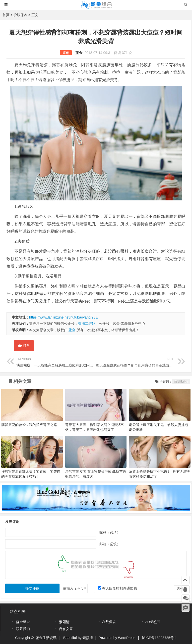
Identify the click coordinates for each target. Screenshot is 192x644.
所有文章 (66, 629)
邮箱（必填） (110, 544)
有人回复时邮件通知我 (120, 588)
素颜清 (64, 622)
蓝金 (79, 53)
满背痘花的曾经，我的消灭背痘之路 (29, 425)
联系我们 (23, 629)
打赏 (24, 346)
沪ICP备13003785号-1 (159, 638)
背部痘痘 (181, 381)
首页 (6, 15)
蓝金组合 (23, 622)
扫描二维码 (87, 323)
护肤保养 (20, 15)
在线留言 (109, 622)
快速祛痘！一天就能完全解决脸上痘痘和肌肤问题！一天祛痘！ (65, 362)
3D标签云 (153, 622)
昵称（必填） (110, 532)
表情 (180, 589)
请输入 (75, 588)
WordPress (127, 638)
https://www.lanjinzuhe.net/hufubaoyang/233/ (64, 317)
